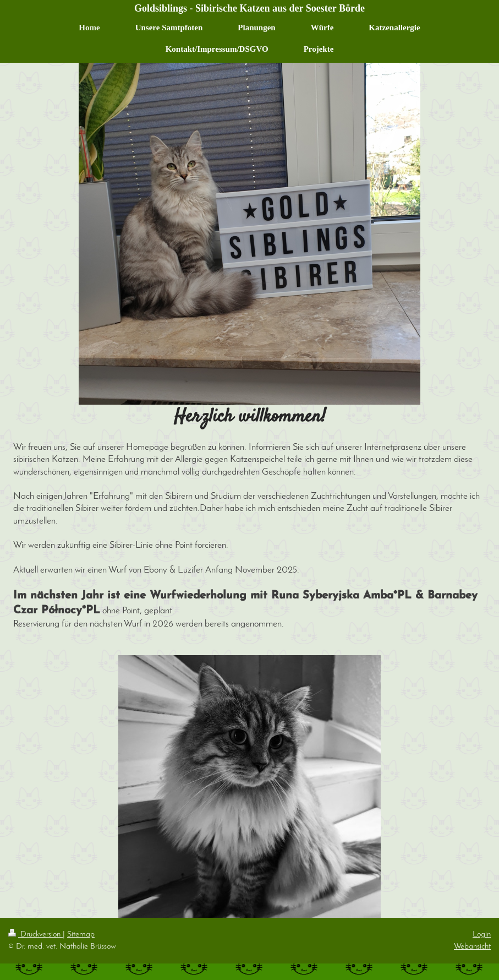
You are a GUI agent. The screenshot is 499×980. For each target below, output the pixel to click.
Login (482, 934)
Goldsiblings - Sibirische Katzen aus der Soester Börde (249, 8)
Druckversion (35, 934)
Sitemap (81, 934)
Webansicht (472, 946)
